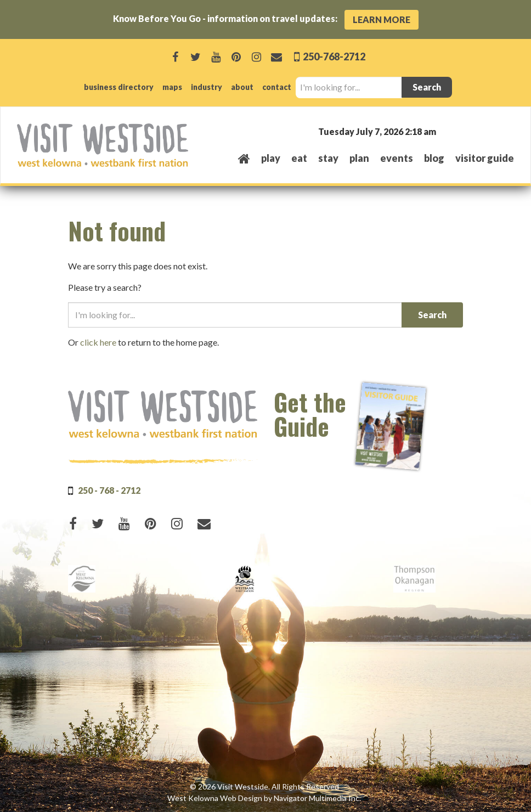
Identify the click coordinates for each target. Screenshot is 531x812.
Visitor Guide (485, 158)
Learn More (382, 19)
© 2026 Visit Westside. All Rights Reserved (264, 786)
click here (98, 342)
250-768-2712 (333, 57)
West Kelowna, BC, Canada (448, 131)
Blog (434, 158)
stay (328, 158)
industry (207, 87)
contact (277, 87)
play (271, 158)
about (242, 87)
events (397, 158)
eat (299, 158)
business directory (119, 87)
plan (359, 158)
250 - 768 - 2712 (109, 490)
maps (172, 87)
